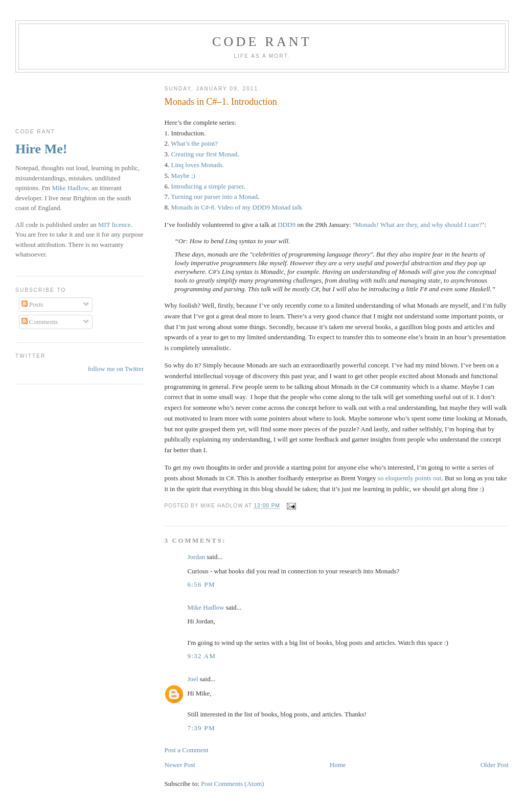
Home (338, 765)
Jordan (197, 557)
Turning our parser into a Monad (214, 196)
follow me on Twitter (116, 369)
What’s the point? (194, 143)
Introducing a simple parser (208, 186)
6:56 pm (201, 584)
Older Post (495, 765)
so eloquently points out (410, 478)
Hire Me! (41, 149)
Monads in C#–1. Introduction (221, 102)
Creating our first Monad (204, 154)
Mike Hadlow (206, 607)
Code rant (262, 42)
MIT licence (115, 225)
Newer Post (180, 765)
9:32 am (202, 656)
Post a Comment (187, 750)
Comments (40, 322)
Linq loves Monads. (198, 165)
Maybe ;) (183, 176)
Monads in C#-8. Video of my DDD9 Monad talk (237, 207)
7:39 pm (201, 728)
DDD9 (287, 225)
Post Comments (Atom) (233, 784)
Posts (32, 304)
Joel (193, 679)
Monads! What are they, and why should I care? (419, 225)
